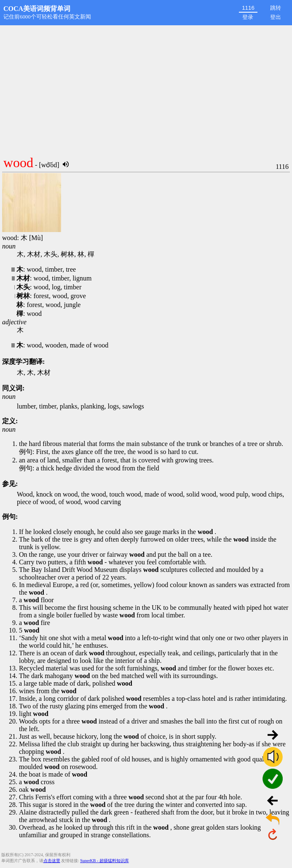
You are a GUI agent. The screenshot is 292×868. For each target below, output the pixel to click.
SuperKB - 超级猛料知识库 (104, 861)
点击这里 (52, 861)
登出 (276, 17)
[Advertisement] (146, 88)
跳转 (276, 8)
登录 (248, 17)
